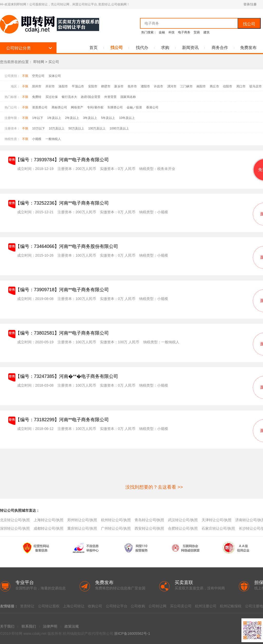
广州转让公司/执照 (116, 528)
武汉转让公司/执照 (183, 520)
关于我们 (7, 626)
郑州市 (37, 86)
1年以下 (38, 118)
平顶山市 (78, 86)
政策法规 (72, 626)
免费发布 (248, 48)
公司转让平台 (117, 606)
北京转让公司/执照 (15, 520)
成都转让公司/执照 (49, 528)
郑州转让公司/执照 (82, 520)
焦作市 (132, 86)
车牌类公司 (115, 107)
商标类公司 (59, 107)
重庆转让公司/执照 (82, 528)
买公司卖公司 (181, 606)
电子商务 (184, 32)
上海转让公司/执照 (49, 520)
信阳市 (228, 86)
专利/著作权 (95, 107)
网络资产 (77, 107)
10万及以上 (57, 128)
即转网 (39, 62)
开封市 (50, 86)
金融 (162, 32)
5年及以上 (108, 118)
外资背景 (110, 97)
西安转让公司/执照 (149, 528)
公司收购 (138, 606)
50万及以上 (76, 128)
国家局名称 (128, 97)
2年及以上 (72, 118)
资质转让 (27, 606)
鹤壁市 (106, 86)
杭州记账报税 (231, 606)
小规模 (37, 139)
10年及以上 (127, 118)
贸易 (197, 32)
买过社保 (52, 97)
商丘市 (214, 86)
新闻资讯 (190, 48)
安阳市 (93, 86)
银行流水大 (69, 97)
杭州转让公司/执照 (116, 520)
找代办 (142, 48)
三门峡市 (186, 86)
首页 (93, 48)
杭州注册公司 (206, 606)
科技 (172, 32)
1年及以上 (54, 118)
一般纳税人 (53, 139)
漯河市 (172, 86)
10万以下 (38, 128)
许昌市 (158, 86)
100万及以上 (97, 128)
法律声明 (50, 626)
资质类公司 (40, 107)
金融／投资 (134, 107)
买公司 (54, 62)
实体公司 (55, 76)
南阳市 (201, 86)
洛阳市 (63, 86)
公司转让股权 (49, 606)
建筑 (206, 32)
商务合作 (220, 48)
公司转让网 (157, 606)
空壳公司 (38, 76)
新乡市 (119, 86)
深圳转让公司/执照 (15, 528)
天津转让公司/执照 (217, 520)
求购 (165, 48)
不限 (25, 76)
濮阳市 (145, 86)
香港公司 (152, 107)
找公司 (249, 24)
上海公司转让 (74, 606)
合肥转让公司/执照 (183, 528)
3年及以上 (90, 118)
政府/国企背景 (91, 97)
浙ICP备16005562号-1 (132, 633)
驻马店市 (256, 86)
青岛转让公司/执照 (149, 520)
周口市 (241, 86)
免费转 (37, 97)
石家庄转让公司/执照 (218, 528)
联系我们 (29, 626)
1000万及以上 (119, 128)
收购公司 (95, 606)
